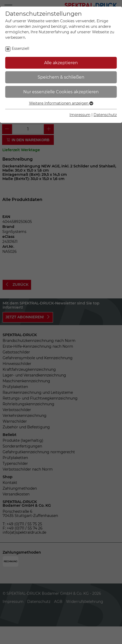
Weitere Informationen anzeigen (61, 103)
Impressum (80, 115)
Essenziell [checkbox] (21, 48)
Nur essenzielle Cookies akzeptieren (61, 92)
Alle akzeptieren (61, 63)
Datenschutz (105, 115)
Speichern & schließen (61, 77)
